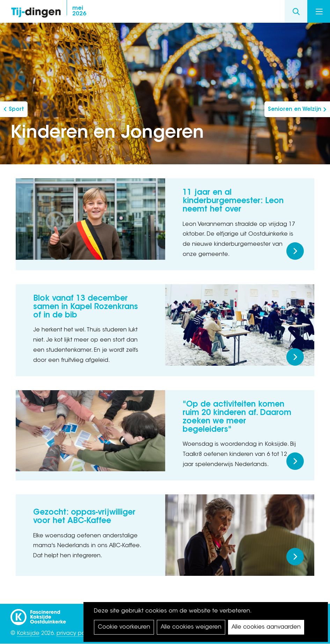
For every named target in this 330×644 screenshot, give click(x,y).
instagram (243, 12)
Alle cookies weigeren (191, 627)
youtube (271, 12)
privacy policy (75, 634)
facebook (229, 12)
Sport (16, 110)
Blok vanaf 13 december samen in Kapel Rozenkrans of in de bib (86, 307)
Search (296, 11)
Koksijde (28, 634)
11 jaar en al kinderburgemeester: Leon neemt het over (233, 201)
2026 (79, 11)
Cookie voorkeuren (124, 627)
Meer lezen (295, 251)
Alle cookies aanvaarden (266, 627)
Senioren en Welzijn (295, 110)
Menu (319, 12)
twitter (257, 12)
